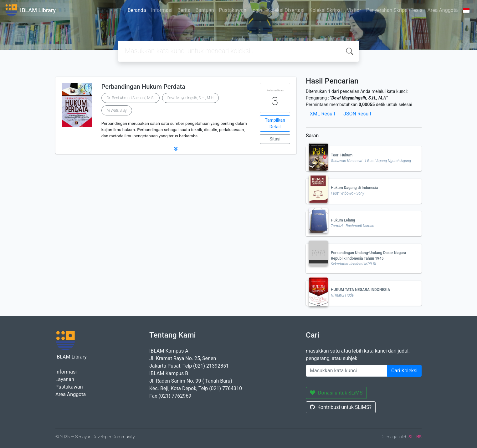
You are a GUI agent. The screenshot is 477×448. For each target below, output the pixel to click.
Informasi (162, 10)
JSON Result (357, 114)
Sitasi (275, 139)
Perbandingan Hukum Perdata (143, 87)
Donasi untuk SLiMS (336, 393)
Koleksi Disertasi (286, 10)
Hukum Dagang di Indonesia (354, 188)
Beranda (137, 10)
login (257, 10)
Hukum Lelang (343, 220)
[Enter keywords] (347, 371)
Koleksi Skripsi (326, 10)
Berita (184, 10)
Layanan (65, 379)
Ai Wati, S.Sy (117, 110)
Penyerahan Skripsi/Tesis (394, 10)
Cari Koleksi (404, 371)
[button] (176, 149)
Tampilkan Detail (275, 123)
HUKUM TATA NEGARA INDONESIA (360, 290)
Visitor (354, 10)
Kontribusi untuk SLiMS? (341, 407)
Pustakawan (233, 10)
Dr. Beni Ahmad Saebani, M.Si (131, 98)
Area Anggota (443, 10)
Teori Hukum (342, 155)
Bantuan (205, 10)
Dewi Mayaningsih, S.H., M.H (190, 98)
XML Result (323, 114)
